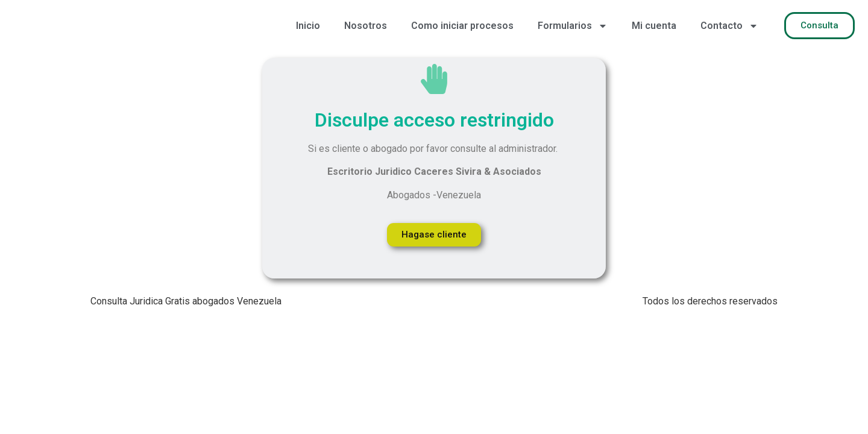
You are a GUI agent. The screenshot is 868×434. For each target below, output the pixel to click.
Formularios (573, 26)
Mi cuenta (654, 26)
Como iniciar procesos (462, 26)
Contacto (729, 26)
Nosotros (366, 26)
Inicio (308, 26)
